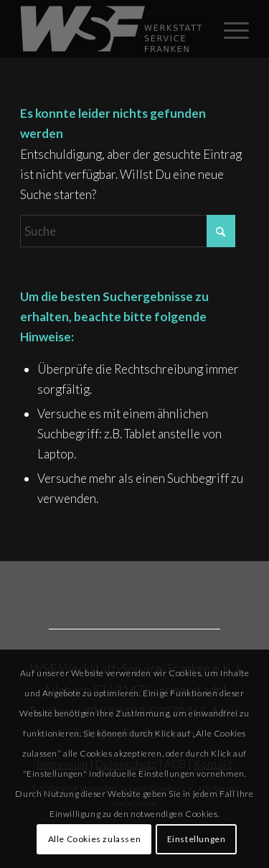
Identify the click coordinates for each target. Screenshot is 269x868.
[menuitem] (229, 29)
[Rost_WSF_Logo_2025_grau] (112, 29)
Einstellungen (197, 839)
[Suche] (128, 231)
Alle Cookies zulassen (95, 839)
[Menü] (229, 29)
